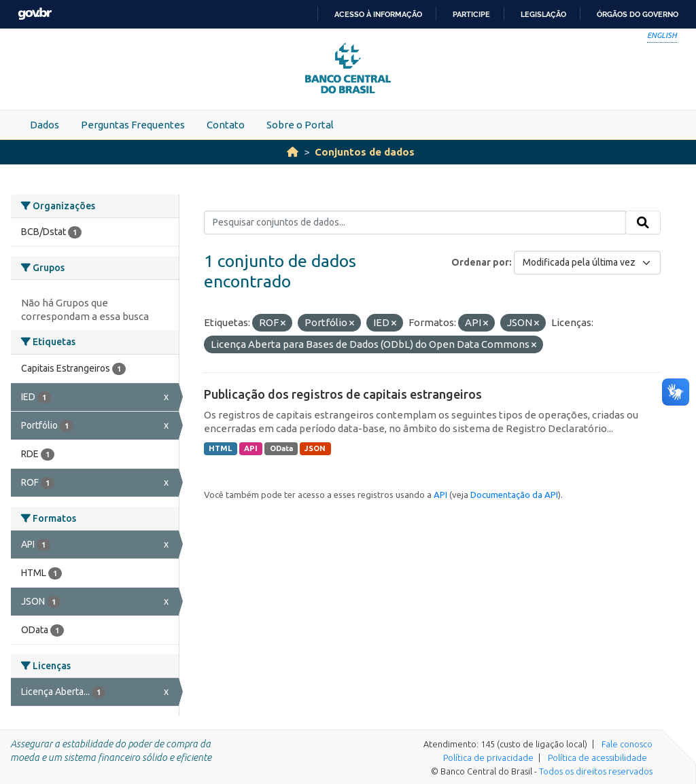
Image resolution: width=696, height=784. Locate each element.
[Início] (293, 152)
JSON (315, 448)
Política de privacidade (488, 758)
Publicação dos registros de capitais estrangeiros (343, 394)
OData (281, 448)
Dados (45, 125)
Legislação (543, 14)
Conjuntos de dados (365, 152)
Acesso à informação (378, 14)
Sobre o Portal (300, 125)
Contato (226, 125)
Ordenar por (480, 262)
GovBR (35, 14)
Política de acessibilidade (597, 758)
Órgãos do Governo (638, 14)
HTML (220, 448)
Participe (471, 14)
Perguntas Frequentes (133, 125)
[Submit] (643, 223)
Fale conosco (627, 744)
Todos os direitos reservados (596, 771)
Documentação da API (514, 495)
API (251, 448)
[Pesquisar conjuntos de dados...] (415, 223)
